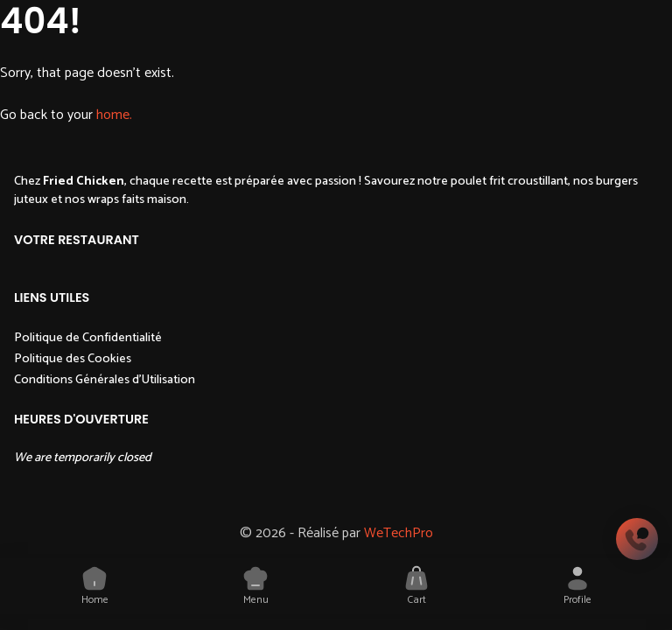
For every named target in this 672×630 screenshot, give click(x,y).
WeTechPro (399, 533)
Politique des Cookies (73, 359)
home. (114, 115)
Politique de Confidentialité (88, 338)
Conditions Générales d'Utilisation (105, 380)
